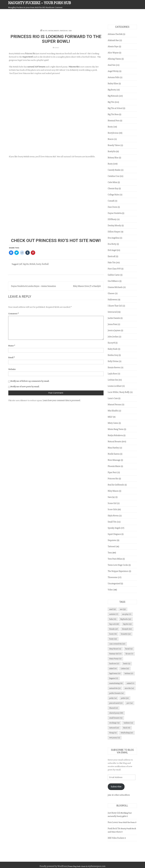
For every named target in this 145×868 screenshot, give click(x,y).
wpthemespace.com (97, 866)
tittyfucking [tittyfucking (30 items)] (127, 733)
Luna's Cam (113, 398)
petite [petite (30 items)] (125, 698)
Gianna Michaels (115, 287)
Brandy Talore (114, 145)
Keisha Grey (113, 355)
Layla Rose (112, 374)
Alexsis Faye (113, 46)
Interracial (112, 312)
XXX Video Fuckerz (116, 838)
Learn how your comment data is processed (61, 400)
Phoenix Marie (114, 466)
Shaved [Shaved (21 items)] (114, 708)
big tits (26, 264)
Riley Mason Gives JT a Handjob (87, 286)
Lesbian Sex (113, 380)
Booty (110, 127)
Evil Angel (112, 250)
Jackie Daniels (114, 318)
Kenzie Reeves (114, 367)
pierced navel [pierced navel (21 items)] (116, 703)
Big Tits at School (115, 108)
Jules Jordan (113, 337)
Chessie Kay (113, 188)
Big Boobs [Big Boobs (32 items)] (126, 619)
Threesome (113, 577)
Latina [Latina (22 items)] (125, 668)
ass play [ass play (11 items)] (127, 614)
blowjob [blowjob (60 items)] (127, 629)
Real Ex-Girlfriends (116, 485)
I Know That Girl (115, 306)
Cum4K (111, 201)
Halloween (112, 300)
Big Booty (112, 90)
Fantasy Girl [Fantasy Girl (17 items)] (115, 654)
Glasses (111, 293)
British (32, 264)
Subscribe (116, 787)
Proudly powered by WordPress (53, 866)
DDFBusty (112, 219)
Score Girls (112, 509)
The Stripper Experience (118, 571)
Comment (13, 313)
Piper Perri (112, 472)
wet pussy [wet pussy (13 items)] (115, 738)
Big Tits (45, 31)
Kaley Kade (113, 349)
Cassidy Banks (114, 170)
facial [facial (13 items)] (129, 649)
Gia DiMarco (113, 281)
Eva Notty (112, 244)
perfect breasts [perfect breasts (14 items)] (116, 693)
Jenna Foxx (112, 324)
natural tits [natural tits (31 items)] (115, 688)
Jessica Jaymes (114, 330)
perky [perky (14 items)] (113, 698)
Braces (111, 139)
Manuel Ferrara (114, 405)
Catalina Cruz (114, 176)
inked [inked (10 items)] (113, 668)
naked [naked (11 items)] (130, 683)
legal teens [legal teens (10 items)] (115, 673)
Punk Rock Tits (114, 828)
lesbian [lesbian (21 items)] (129, 673)
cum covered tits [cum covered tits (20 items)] (117, 644)
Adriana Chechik (115, 34)
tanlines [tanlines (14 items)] (128, 723)
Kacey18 (111, 343)
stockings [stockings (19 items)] (114, 723)
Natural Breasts (54, 31)
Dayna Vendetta (115, 213)
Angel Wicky (113, 71)
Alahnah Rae (113, 40)
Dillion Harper (114, 232)
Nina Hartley (113, 448)
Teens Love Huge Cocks (118, 565)
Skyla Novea (113, 516)
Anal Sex (112, 65)
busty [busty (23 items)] (113, 639)
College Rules (114, 195)
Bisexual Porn (114, 121)
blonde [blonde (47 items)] (114, 629)
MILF (110, 417)
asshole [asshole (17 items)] (114, 614)
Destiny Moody (114, 226)
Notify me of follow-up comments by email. (30, 381)
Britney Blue (113, 158)
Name (12, 346)
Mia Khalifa (113, 411)
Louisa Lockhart (115, 386)
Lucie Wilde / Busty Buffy (119, 392)
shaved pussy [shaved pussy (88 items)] (116, 713)
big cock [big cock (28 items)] (114, 624)
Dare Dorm (112, 207)
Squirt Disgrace (114, 534)
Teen (70, 31)
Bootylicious (113, 133)
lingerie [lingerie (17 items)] (114, 678)
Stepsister (112, 540)
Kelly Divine (113, 361)
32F (21, 264)
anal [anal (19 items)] (113, 609)
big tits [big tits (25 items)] (127, 624)
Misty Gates (113, 423)
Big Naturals (113, 96)
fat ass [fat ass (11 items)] (129, 654)
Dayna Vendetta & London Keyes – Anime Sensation (34, 286)
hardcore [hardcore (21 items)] (114, 664)
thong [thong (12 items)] (113, 733)
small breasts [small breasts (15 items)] (116, 718)
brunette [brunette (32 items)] (126, 634)
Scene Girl (112, 503)
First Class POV (114, 269)
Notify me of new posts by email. (25, 386)
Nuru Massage (114, 460)
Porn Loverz (113, 822)
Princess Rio (64, 31)
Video (110, 590)
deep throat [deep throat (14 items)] (115, 649)
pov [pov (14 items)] (130, 703)
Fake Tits (112, 263)
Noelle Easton (114, 454)
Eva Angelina (113, 238)
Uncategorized (114, 584)
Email (12, 357)
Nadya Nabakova (115, 435)
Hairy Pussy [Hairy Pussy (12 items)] (115, 659)
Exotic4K (112, 256)
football (45, 264)
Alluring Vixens (114, 59)
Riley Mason (113, 491)
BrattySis (112, 151)
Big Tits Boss (113, 114)
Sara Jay (111, 497)
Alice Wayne (113, 53)
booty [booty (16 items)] (113, 634)
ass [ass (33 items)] (123, 609)
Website (12, 369)
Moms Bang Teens (116, 429)
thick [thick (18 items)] (127, 728)
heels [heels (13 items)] (127, 664)
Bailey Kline (113, 84)
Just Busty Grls (114, 813)
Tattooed (112, 546)
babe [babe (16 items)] (113, 619)
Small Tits (112, 522)
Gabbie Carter (114, 275)
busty (39, 264)
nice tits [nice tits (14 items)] (129, 688)
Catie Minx (112, 182)
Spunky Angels (114, 528)
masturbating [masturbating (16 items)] (116, 683)
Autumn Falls (114, 77)
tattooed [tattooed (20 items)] (114, 728)
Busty (110, 164)
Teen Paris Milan (115, 559)
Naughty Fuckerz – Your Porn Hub (40, 3)
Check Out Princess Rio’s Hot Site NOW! (56, 240)
